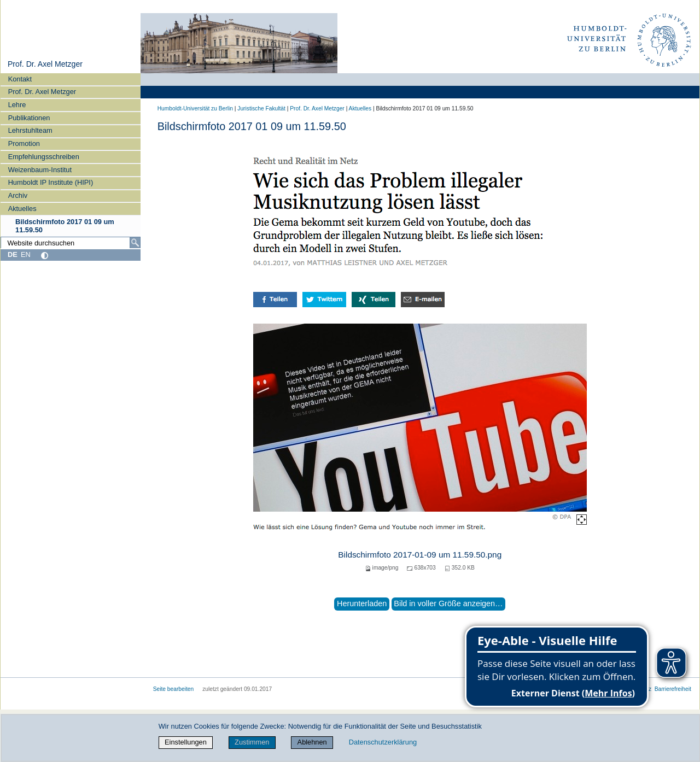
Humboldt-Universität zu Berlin (195, 109)
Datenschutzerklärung (383, 742)
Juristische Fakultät (261, 109)
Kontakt (20, 79)
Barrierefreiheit (673, 689)
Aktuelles (22, 209)
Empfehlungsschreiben (44, 157)
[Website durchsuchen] (71, 243)
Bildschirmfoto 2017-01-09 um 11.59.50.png (420, 555)
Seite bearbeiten (174, 689)
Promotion (24, 143)
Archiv (18, 195)
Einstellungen (186, 742)
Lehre (17, 105)
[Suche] (135, 243)
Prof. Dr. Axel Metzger (45, 64)
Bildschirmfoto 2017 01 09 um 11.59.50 (65, 226)
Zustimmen (252, 742)
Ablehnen (312, 742)
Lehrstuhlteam (30, 130)
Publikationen (29, 118)
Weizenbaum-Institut (40, 170)
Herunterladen (362, 603)
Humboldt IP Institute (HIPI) (51, 182)
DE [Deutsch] (13, 254)
